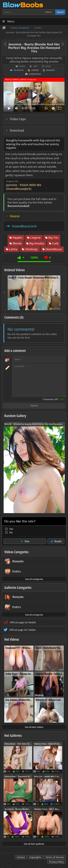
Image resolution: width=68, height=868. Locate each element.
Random (50, 70)
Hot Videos (12, 639)
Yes (11, 529)
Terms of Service (55, 857)
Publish (34, 406)
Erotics (22, 66)
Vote (27, 541)
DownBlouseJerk (24, 226)
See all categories (34, 579)
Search (60, 12)
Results (58, 541)
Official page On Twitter (23, 630)
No (11, 532)
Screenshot (35, 74)
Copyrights (35, 857)
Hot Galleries (13, 735)
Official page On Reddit (23, 622)
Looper (35, 70)
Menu (11, 21)
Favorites (19, 70)
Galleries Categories (18, 588)
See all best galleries (34, 844)
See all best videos (34, 727)
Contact (21, 857)
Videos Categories (16, 552)
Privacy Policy (56, 862)
